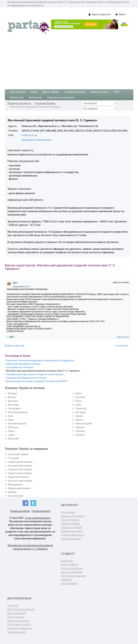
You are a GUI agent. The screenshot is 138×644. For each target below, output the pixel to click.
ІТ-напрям (14, 458)
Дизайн (12, 492)
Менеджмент (16, 484)
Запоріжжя (14, 408)
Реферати (66, 580)
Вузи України (18, 92)
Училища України (70, 524)
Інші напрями (16, 496)
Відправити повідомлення (37, 140)
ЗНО (117, 92)
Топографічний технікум (20, 367)
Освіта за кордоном (72, 568)
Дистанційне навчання (73, 576)
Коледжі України (70, 520)
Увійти (121, 14)
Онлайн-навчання (75, 92)
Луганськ (13, 427)
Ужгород (80, 412)
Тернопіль (81, 408)
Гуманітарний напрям (20, 462)
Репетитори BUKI (17, 613)
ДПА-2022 (13, 606)
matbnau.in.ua (29, 135)
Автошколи (35, 97)
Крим (11, 420)
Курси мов (67, 561)
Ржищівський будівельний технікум (26, 378)
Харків (79, 416)
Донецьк (13, 401)
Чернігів (80, 435)
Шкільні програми (71, 539)
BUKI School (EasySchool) (21, 609)
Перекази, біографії (71, 527)
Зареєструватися (100, 14)
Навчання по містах (18, 621)
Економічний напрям (20, 466)
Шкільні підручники (72, 572)
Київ (10, 416)
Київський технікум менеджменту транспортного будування (40, 360)
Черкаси (80, 427)
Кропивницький (17, 424)
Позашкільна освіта (72, 531)
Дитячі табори (51, 92)
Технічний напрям (18, 454)
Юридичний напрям (19, 488)
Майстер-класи (100, 92)
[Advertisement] (69, 60)
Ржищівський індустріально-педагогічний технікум (35, 374)
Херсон (79, 420)
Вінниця (13, 393)
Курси (34, 92)
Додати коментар (15, 346)
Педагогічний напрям (20, 469)
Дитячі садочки (16, 617)
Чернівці (80, 431)
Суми (78, 405)
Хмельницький (84, 424)
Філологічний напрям (20, 481)
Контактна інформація (20, 628)
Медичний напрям (18, 477)
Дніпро (12, 397)
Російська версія (41, 511)
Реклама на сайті (17, 632)
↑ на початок (121, 346)
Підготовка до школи (19, 624)
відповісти (123, 337)
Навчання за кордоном (61, 97)
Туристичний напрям (20, 473)
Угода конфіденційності (38, 518)
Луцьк (11, 431)
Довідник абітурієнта (19, 103)
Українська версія (20, 511)
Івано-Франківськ (18, 412)
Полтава (80, 397)
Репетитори (17, 97)
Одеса (79, 393)
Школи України (69, 583)
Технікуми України (45, 103)
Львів (11, 435)
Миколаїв (13, 439)
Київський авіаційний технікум (23, 364)
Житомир (13, 405)
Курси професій (70, 565)
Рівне (78, 401)
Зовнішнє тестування (73, 516)
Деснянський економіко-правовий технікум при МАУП (37, 381)
